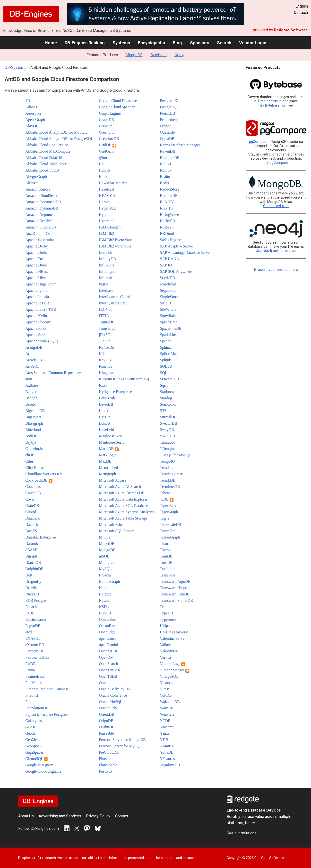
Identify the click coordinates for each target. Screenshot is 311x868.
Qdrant (165, 126)
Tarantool (167, 442)
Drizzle (31, 588)
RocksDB (167, 221)
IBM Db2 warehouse (115, 246)
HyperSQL (107, 208)
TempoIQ (167, 461)
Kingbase (106, 373)
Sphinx (165, 347)
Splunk (165, 360)
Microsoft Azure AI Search (120, 487)
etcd (29, 632)
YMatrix (167, 746)
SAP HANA (169, 259)
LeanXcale (107, 398)
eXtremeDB (35, 645)
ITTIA (104, 316)
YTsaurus (167, 759)
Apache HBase (37, 271)
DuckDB (32, 594)
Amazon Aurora (38, 189)
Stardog (166, 398)
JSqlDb (105, 341)
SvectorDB (168, 423)
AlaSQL (32, 126)
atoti (29, 379)
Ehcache (32, 607)
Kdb (102, 354)
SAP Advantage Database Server (185, 252)
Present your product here (276, 270)
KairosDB (107, 347)
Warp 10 (166, 708)
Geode (30, 733)
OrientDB (107, 714)
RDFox (166, 170)
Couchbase (34, 487)
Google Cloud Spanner (117, 107)
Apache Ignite (36, 290)
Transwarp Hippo (173, 588)
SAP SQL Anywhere (176, 271)
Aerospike (33, 113)
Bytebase (159, 55)
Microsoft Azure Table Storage (123, 518)
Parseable (106, 733)
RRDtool (167, 233)
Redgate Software (291, 30)
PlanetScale (108, 765)
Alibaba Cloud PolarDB (44, 158)
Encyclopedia (151, 43)
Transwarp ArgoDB (175, 581)
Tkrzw (165, 550)
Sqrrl (164, 385)
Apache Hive (35, 278)
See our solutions (242, 833)
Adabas (31, 107)
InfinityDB (107, 259)
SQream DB (169, 379)
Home (51, 43)
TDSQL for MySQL (176, 455)
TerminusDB (170, 487)
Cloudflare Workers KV (44, 474)
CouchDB (33, 493)
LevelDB (106, 404)
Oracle (104, 683)
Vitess (165, 689)
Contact (122, 816)
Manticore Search (113, 442)
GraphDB (106, 120)
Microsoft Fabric (112, 525)
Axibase (32, 385)
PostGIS (105, 771)
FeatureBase (35, 676)
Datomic (32, 544)
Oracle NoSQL (111, 702)
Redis (164, 183)
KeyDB (105, 360)
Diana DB (33, 562)
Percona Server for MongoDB (122, 740)
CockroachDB (39, 480)
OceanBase (108, 626)
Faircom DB (35, 651)
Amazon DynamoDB (42, 208)
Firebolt (31, 702)
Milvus (104, 537)
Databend (33, 518)
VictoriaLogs (172, 664)
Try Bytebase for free (276, 105)
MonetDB (107, 544)
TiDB (167, 499)
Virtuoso (167, 683)
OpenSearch (108, 664)
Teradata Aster (171, 474)
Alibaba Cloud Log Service (47, 145)
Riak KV (167, 202)
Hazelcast (106, 189)
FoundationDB (37, 708)
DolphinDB (34, 569)
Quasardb (167, 132)
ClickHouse (35, 468)
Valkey (165, 645)
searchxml (168, 284)
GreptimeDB (109, 139)
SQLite (165, 373)
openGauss (107, 638)
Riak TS (166, 208)
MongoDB (134, 55)
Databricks (34, 525)
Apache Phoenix (38, 322)
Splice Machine (172, 354)
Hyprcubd (107, 221)
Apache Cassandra (40, 240)
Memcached (108, 468)
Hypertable (108, 215)
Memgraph (107, 474)
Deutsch (301, 13)
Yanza (165, 733)
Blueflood (33, 430)
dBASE (31, 550)
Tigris (164, 518)
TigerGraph (169, 512)
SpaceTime (168, 322)
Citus (29, 461)
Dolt (29, 575)
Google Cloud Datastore (118, 101)
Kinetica (105, 366)
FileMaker (33, 683)
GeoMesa (33, 740)
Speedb (166, 341)
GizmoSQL (37, 759)
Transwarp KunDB (175, 594)
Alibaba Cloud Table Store (46, 164)
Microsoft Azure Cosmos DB (122, 493)
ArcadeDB (34, 360)
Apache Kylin (36, 316)
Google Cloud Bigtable (43, 771)
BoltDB (31, 436)
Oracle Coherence (113, 695)
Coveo (30, 499)
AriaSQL (32, 366)
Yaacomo (167, 727)
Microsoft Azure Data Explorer (123, 499)
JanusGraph (108, 328)
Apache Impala (37, 297)
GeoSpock (33, 746)
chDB (30, 455)
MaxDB (105, 461)
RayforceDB (170, 158)
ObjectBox (107, 619)
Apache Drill (35, 259)
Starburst (167, 392)
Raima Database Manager (180, 145)
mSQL (104, 556)
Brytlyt (31, 442)
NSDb (104, 607)
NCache (105, 575)
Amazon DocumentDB (43, 202)
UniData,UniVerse (174, 632)
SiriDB (165, 303)
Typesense (168, 619)
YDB (164, 740)
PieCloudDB (109, 752)
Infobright (107, 271)
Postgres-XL (170, 101)
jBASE (104, 335)
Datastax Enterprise (41, 537)
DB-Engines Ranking (85, 43)
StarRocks (168, 404)
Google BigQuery (39, 765)
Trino (164, 607)
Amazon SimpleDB (41, 227)
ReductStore (169, 189)
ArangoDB (34, 347)
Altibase (32, 183)
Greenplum (108, 132)
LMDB (104, 417)
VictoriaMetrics (174, 670)
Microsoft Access (112, 480)
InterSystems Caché (114, 297)
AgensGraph (35, 120)
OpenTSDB (108, 676)
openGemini (108, 645)
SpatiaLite (168, 335)
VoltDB (166, 695)
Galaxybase (34, 721)
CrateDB (32, 506)
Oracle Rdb (108, 708)
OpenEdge (107, 632)
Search (224, 43)
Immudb (105, 252)
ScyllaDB (167, 278)
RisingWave (169, 215)
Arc (28, 354)
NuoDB (105, 613)
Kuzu (103, 385)
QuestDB (167, 139)
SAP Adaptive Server (176, 246)
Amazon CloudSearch (42, 196)
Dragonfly (33, 581)
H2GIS (104, 170)
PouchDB (167, 113)
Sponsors (200, 43)
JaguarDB (107, 322)
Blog (177, 43)
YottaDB (167, 752)
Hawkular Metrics (113, 183)
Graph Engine (110, 113)
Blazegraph (34, 423)
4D (28, 101)
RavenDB (168, 151)
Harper (104, 177)
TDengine (168, 449)
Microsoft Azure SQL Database (123, 506)
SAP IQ (166, 265)
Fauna (30, 670)
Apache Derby (37, 246)
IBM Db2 (106, 233)
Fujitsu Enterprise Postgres (46, 714)
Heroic (104, 202)
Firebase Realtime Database (47, 689)
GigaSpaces (35, 752)
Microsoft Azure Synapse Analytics (126, 512)
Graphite (106, 126)
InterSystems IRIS (113, 303)
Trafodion (168, 569)
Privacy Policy (98, 816)
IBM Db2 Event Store (116, 240)
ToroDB (166, 562)
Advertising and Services (60, 816)
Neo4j (179, 55)
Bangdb (31, 398)
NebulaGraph (109, 581)
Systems (121, 43)
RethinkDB (169, 196)
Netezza (105, 594)
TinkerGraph (170, 537)
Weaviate (167, 714)
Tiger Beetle (169, 506)
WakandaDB (170, 702)
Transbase (168, 575)
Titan (164, 544)
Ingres (104, 284)
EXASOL (33, 638)
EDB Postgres (36, 600)
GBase (30, 727)
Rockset (166, 227)
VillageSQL (169, 676)
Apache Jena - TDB (41, 309)
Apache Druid (36, 265)
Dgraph (31, 556)
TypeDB (166, 613)
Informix (106, 278)
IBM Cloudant (110, 227)
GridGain (106, 151)
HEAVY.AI (108, 196)
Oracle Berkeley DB (115, 689)
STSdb (165, 411)
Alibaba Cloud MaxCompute (48, 151)
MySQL (105, 569)
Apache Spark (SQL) (42, 341)
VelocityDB (169, 651)
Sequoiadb (168, 290)
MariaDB (109, 449)
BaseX (30, 404)
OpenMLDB (109, 651)
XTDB (165, 721)
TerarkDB (168, 480)
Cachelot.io (34, 449)
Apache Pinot (36, 328)
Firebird (32, 695)
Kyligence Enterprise (115, 392)
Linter (104, 411)
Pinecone (106, 759)
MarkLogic (108, 455)
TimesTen (168, 531)
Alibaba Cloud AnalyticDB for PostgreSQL (59, 139)
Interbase (106, 290)
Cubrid (31, 512)
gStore (104, 158)
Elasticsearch (35, 619)
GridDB (108, 145)
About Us (26, 816)
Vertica (165, 657)
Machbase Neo (111, 436)
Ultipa (165, 626)
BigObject (33, 417)
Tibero (165, 493)
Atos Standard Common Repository (53, 373)
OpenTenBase (110, 670)
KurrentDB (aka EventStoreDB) (124, 379)
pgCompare (258, 142)
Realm (165, 177)
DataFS (31, 531)
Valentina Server (173, 638)
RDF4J (165, 164)
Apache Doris (36, 252)
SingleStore (169, 297)
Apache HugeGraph (41, 284)
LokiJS (104, 423)
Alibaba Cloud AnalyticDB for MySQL (56, 132)
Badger (31, 392)
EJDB (30, 613)
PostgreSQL (169, 107)
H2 (101, 164)
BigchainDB (35, 411)
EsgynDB (33, 626)
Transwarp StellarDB (176, 600)
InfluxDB (106, 265)
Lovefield (106, 430)
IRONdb (106, 309)
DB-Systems (16, 68)
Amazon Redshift (39, 221)
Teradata (167, 468)
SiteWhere (168, 309)
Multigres (106, 562)
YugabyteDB (170, 765)
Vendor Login (253, 43)
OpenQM (106, 657)
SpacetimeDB (171, 328)
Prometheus (169, 120)
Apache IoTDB (37, 303)
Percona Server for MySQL (120, 746)
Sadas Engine (170, 240)
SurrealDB (168, 417)
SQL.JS (166, 366)
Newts (104, 600)
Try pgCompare (276, 163)
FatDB (30, 664)
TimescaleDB (170, 525)
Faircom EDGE (37, 657)
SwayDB (167, 430)
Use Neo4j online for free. (276, 251)
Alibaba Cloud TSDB (42, 170)
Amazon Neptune (39, 215)
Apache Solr (35, 335)
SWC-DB (167, 436)
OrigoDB (106, 721)
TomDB (166, 556)
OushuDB (107, 727)
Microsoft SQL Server (116, 531)
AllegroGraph (36, 177)
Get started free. (276, 206)
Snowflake (168, 316)
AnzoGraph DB (38, 233)
